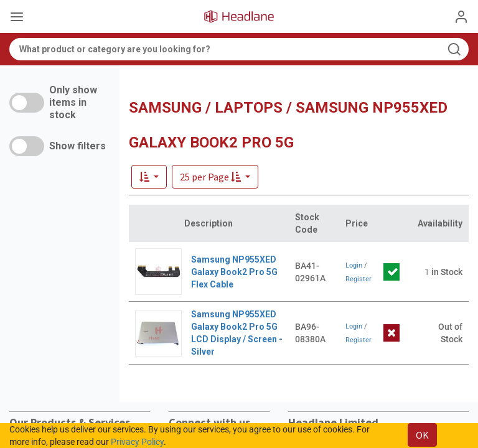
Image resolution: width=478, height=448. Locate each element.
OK (422, 435)
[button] (215, 177)
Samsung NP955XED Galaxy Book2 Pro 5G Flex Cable (234, 272)
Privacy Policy (137, 442)
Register (358, 279)
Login (354, 265)
